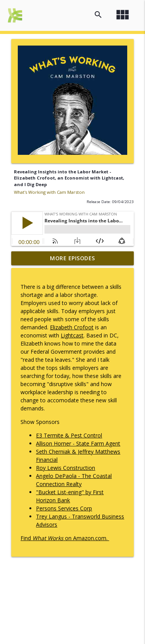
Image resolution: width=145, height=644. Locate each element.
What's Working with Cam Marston (49, 192)
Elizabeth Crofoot (72, 327)
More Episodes (72, 258)
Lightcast (72, 335)
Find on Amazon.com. (65, 538)
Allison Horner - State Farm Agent (78, 443)
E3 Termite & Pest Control (69, 435)
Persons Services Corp (64, 508)
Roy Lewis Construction (66, 468)
